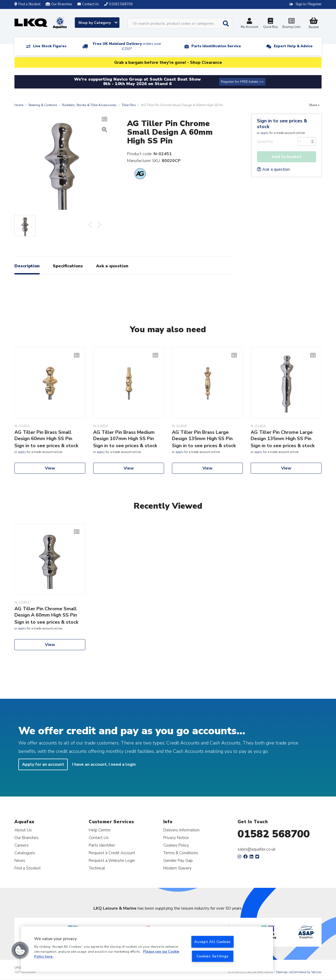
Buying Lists (291, 24)
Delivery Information (181, 830)
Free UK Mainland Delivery (127, 46)
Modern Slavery (177, 868)
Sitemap (282, 972)
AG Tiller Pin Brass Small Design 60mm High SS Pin (43, 435)
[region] (147, 949)
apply (264, 133)
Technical (97, 868)
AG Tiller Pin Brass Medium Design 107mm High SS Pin (124, 435)
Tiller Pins (129, 105)
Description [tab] (27, 266)
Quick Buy (270, 24)
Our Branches (59, 4)
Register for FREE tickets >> (242, 82)
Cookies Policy (176, 845)
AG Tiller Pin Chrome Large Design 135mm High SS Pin (282, 435)
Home (19, 105)
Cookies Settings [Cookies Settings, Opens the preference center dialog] (213, 956)
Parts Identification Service (216, 46)
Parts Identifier (102, 845)
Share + (314, 105)
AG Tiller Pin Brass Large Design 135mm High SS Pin (202, 435)
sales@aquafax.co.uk (257, 849)
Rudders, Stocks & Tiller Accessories (89, 105)
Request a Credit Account (112, 853)
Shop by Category (98, 23)
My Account (249, 24)
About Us (23, 830)
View (50, 468)
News (20, 860)
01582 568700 (274, 834)
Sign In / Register (309, 4)
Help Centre (100, 830)
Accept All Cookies (212, 942)
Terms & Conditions (181, 853)
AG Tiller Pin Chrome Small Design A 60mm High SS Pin (46, 612)
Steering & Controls (43, 105)
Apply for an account (43, 764)
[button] (20, 950)
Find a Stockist (27, 4)
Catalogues (25, 853)
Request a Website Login (112, 860)
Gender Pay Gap (178, 860)
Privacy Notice (176, 838)
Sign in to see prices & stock (282, 124)
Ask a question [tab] (112, 266)
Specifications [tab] (68, 266)
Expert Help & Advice (293, 46)
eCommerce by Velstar (306, 972)
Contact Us (99, 838)
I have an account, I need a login (104, 764)
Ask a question (273, 169)
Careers (22, 845)
